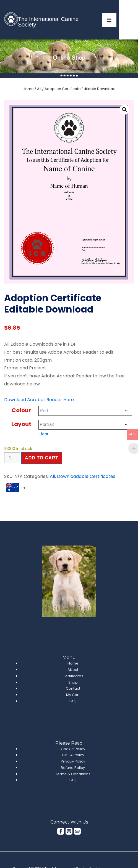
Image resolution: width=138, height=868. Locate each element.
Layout (21, 424)
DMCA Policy (73, 755)
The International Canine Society (48, 22)
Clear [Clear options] (43, 434)
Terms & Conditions (73, 774)
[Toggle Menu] (109, 20)
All (39, 89)
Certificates (73, 676)
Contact (73, 688)
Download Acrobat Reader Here (39, 400)
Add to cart (42, 458)
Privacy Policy (73, 761)
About (73, 670)
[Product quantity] (12, 458)
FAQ (73, 701)
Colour (21, 410)
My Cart (73, 695)
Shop (73, 682)
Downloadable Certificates (86, 476)
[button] (124, 110)
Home (28, 89)
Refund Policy (73, 768)
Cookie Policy (73, 749)
